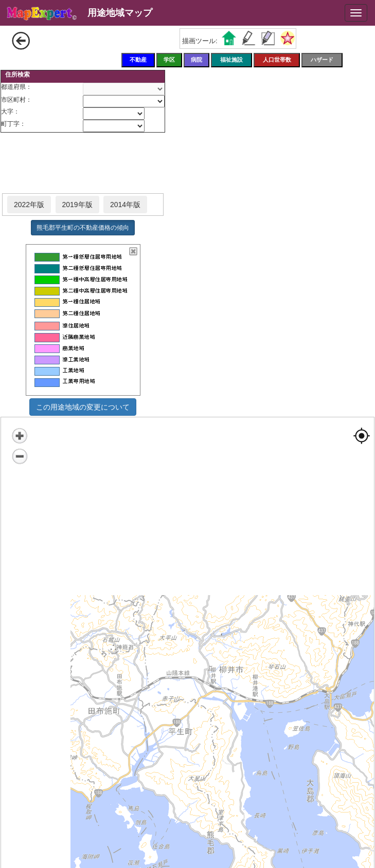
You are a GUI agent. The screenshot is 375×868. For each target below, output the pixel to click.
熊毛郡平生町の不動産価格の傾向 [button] (83, 228)
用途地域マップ (120, 13)
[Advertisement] (83, 163)
